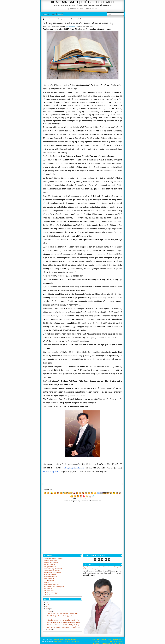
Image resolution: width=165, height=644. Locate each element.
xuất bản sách (48, 587)
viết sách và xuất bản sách (52, 583)
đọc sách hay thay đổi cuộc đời (53, 567)
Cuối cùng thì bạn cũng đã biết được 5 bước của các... (64, 627)
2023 (48, 600)
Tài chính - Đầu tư (117, 642)
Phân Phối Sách (95, 638)
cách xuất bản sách (72, 26)
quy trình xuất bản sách (51, 575)
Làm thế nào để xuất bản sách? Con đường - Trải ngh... (64, 625)
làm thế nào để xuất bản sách (52, 571)
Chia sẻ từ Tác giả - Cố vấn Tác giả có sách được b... (64, 618)
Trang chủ (45, 14)
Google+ (89, 9)
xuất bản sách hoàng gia (51, 591)
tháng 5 (50, 630)
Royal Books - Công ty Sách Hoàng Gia (66, 640)
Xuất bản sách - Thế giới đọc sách (65, 638)
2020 (48, 605)
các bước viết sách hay (51, 559)
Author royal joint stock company (54, 557)
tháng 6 (50, 609)
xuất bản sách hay (49, 589)
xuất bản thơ (48, 593)
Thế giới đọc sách (57, 14)
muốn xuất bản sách (50, 573)
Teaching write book (50, 577)
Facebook (73, 9)
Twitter (81, 9)
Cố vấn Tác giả (104, 640)
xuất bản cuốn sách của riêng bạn (54, 585)
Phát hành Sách (106, 638)
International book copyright (52, 569)
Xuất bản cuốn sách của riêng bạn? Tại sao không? (63, 612)
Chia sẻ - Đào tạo (118, 638)
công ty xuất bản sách (50, 565)
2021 (48, 603)
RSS (96, 9)
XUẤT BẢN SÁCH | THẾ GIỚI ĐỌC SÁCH (82, 2)
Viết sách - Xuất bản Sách (102, 642)
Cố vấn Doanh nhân (117, 640)
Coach (96, 640)
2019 (48, 607)
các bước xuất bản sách (51, 561)
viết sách (46, 581)
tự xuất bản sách (49, 579)
